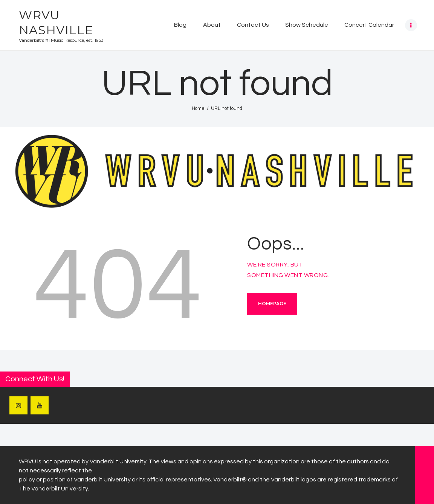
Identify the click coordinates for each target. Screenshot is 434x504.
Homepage (272, 304)
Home (198, 108)
